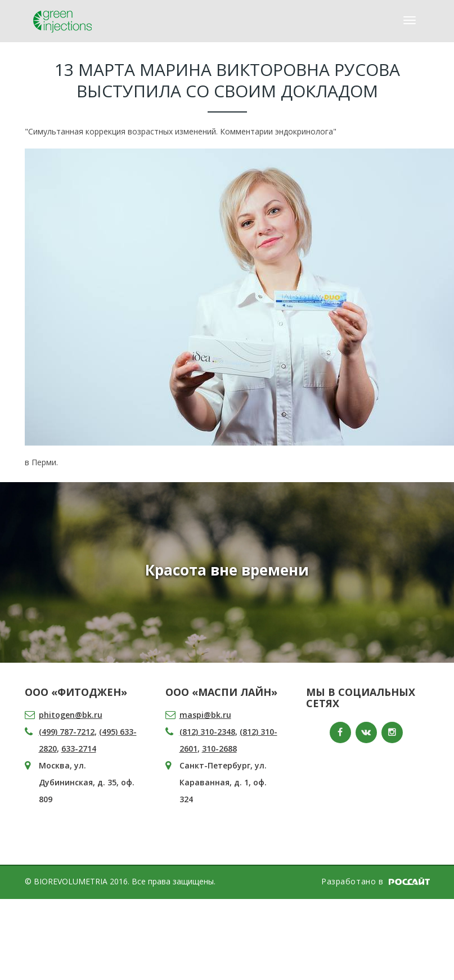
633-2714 (79, 749)
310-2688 (219, 749)
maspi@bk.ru (205, 715)
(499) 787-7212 (67, 732)
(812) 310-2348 (207, 732)
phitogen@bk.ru (71, 715)
